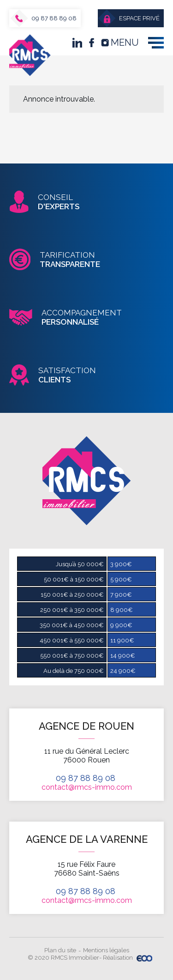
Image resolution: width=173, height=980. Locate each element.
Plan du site (60, 950)
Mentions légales (106, 950)
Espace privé (132, 19)
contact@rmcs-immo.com (87, 787)
